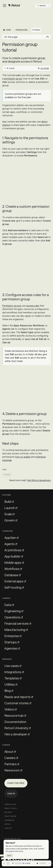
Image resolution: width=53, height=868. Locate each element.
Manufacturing (16, 630)
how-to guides (23, 457)
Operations (14, 617)
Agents (11, 544)
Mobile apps (14, 562)
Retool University (18, 728)
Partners (12, 764)
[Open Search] (44, 6)
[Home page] (7, 30)
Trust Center (10, 816)
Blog (9, 691)
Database (13, 575)
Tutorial (7, 475)
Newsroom (13, 770)
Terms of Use (10, 804)
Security (8, 812)
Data (9, 605)
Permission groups (12, 306)
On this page (11, 37)
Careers (11, 758)
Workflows (13, 569)
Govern (11, 520)
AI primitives (14, 550)
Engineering (14, 611)
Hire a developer (17, 734)
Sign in (11, 794)
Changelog (9, 820)
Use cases (13, 666)
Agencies (12, 648)
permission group (13, 79)
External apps (15, 581)
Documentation (15, 722)
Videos (10, 709)
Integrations (14, 672)
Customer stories (18, 703)
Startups (12, 642)
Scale (9, 514)
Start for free (16, 783)
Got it (9, 856)
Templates (13, 678)
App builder (14, 556)
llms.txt (8, 828)
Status (7, 824)
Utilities (11, 684)
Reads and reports (19, 697)
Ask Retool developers (39, 480)
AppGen (11, 538)
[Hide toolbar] (6, 863)
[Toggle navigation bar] (11, 6)
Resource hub (15, 715)
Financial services (18, 623)
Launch (11, 508)
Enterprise (13, 636)
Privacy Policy (11, 808)
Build (9, 502)
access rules (33, 306)
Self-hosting (14, 587)
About (10, 751)
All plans (45, 68)
